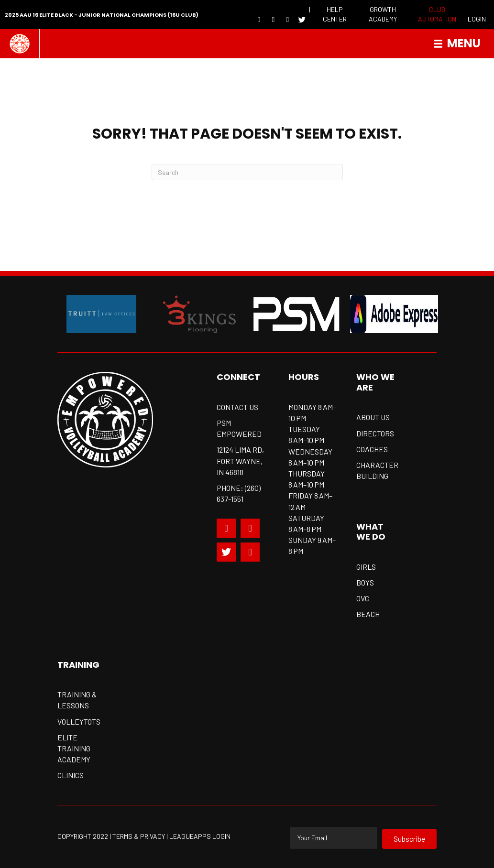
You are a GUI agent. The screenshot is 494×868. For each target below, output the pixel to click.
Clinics (71, 775)
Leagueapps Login (200, 836)
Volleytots (79, 722)
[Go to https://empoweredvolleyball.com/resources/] (335, 15)
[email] (334, 838)
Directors (375, 433)
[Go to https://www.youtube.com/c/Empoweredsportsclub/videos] (250, 552)
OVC (363, 598)
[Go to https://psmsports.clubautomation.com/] (437, 15)
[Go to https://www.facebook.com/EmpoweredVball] (259, 19)
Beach (368, 614)
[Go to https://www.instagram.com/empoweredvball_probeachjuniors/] (288, 19)
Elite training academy (74, 748)
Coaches (372, 449)
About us (373, 417)
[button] (409, 839)
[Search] (247, 172)
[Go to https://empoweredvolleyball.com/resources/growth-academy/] (383, 15)
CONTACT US (237, 407)
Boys (365, 582)
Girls (366, 567)
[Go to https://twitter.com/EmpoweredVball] (226, 552)
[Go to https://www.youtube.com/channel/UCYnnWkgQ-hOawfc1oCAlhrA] (273, 19)
